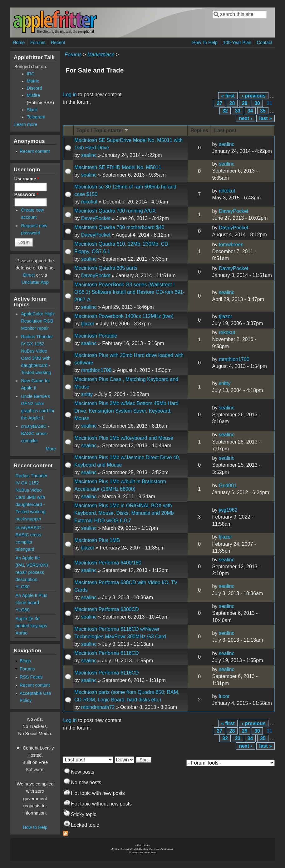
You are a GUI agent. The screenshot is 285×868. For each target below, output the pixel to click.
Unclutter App (35, 282)
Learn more (26, 124)
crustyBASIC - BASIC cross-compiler (35, 434)
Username (27, 179)
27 (219, 103)
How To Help (205, 43)
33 (238, 111)
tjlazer (88, 324)
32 (225, 111)
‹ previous (253, 96)
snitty (87, 394)
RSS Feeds (31, 677)
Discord (34, 88)
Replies (199, 130)
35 (263, 111)
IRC (31, 74)
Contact (265, 43)
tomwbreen (231, 245)
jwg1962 (228, 510)
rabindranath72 (98, 707)
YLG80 (23, 587)
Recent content (35, 151)
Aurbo (22, 633)
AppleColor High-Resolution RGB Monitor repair (38, 321)
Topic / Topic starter (103, 130)
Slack (32, 110)
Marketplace (101, 55)
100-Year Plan (237, 43)
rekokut (89, 202)
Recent (58, 43)
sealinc (89, 155)
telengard (25, 549)
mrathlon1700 (96, 370)
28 (232, 103)
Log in (70, 95)
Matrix (33, 81)
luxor (224, 696)
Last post (225, 130)
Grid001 (228, 486)
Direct (29, 275)
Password (27, 194)
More (51, 449)
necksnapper (28, 519)
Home (19, 43)
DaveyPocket (96, 218)
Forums (38, 43)
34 (250, 111)
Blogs (25, 661)
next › (246, 118)
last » (265, 118)
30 (257, 103)
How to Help (35, 827)
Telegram (36, 117)
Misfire (33, 95)
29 (245, 103)
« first (228, 96)
